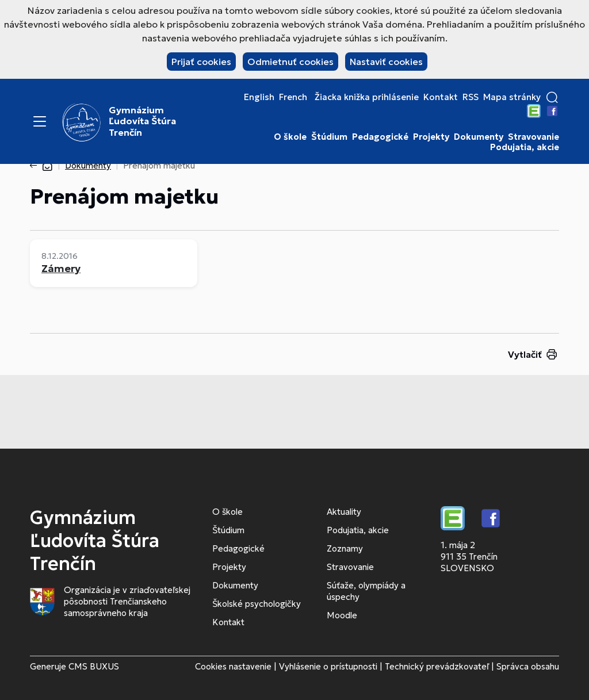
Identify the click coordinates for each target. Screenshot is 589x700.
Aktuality (344, 512)
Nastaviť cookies (386, 62)
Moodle (342, 615)
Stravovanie (533, 137)
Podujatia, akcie (525, 147)
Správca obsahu (528, 666)
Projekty (431, 137)
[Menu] (40, 121)
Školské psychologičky (257, 604)
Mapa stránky (512, 97)
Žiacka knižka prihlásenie (367, 97)
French (293, 97)
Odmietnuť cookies (290, 62)
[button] (552, 97)
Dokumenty (479, 137)
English (259, 97)
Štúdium (329, 137)
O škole (290, 137)
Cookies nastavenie (233, 666)
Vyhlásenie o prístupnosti (328, 666)
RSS (471, 97)
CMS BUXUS (94, 666)
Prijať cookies (201, 62)
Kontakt (441, 97)
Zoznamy (345, 548)
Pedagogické (380, 137)
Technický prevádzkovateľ (437, 666)
